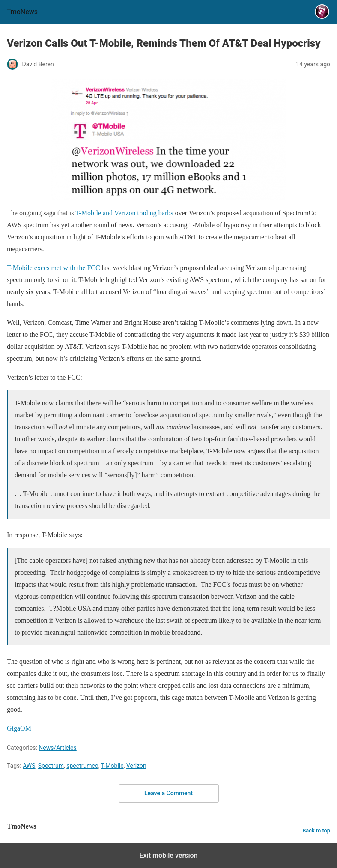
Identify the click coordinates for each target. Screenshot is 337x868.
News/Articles (58, 748)
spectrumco (82, 766)
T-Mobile (112, 766)
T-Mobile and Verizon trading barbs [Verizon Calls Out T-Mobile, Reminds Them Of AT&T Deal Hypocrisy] (124, 213)
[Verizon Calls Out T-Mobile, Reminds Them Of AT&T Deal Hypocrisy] (168, 140)
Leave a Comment (168, 793)
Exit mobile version (168, 855)
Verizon (136, 766)
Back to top (316, 831)
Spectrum (51, 766)
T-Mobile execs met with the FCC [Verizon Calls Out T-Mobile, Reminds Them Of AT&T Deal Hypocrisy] (54, 268)
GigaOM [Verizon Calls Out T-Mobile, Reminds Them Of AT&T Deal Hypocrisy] (19, 728)
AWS (29, 766)
